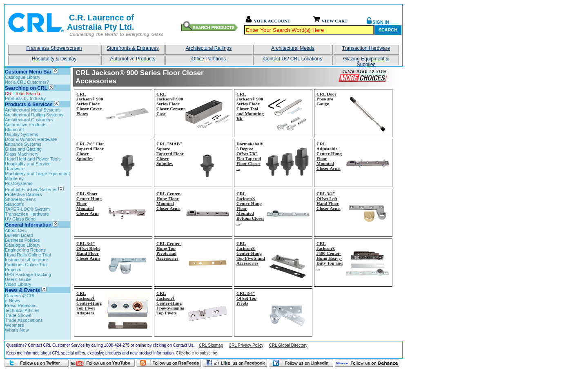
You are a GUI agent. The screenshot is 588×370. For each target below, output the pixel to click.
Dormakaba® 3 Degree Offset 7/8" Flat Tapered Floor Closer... (249, 156)
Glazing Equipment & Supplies (366, 61)
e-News (12, 301)
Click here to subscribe (197, 353)
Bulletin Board (19, 235)
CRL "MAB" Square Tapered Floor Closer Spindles (170, 154)
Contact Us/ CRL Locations (293, 59)
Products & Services (29, 105)
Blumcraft (14, 129)
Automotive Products (133, 59)
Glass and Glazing (23, 149)
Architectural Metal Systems (33, 110)
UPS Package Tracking (28, 274)
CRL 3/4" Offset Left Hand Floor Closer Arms (329, 201)
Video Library (18, 284)
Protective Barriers (23, 194)
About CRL (16, 230)
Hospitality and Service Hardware (28, 166)
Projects (13, 270)
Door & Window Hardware (31, 139)
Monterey (14, 178)
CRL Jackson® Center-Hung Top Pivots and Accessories (251, 253)
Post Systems (19, 183)
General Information (28, 225)
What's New (17, 330)
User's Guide (18, 279)
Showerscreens (20, 199)
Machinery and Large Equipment (37, 174)
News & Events (22, 290)
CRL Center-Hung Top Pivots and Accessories (169, 251)
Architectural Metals (293, 48)
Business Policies (22, 240)
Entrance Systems (23, 144)
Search (388, 30)
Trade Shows (18, 315)
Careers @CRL (20, 296)
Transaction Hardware (366, 48)
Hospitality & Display (54, 59)
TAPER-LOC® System (27, 209)
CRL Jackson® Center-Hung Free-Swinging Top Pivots (170, 303)
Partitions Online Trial (26, 265)
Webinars (14, 325)
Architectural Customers (29, 120)
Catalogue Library (23, 77)
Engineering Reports (25, 250)
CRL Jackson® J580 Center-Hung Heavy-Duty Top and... (330, 256)
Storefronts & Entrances (133, 48)
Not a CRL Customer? (27, 82)
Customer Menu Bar (28, 72)
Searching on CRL (26, 88)
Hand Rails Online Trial (28, 255)
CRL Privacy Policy (246, 345)
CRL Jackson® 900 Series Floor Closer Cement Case (171, 104)
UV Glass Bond (20, 219)
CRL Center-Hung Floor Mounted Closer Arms (169, 201)
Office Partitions (209, 59)
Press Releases (21, 305)
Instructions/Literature (27, 260)
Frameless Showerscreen (54, 48)
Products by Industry (25, 98)
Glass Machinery (22, 154)
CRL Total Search (22, 94)
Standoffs (14, 204)
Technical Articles (22, 310)
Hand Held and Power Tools (33, 159)
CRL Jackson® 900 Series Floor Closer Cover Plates (90, 104)
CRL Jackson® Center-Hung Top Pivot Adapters (89, 303)
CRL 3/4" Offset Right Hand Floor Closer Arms (88, 251)
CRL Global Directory (288, 345)
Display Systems (21, 134)
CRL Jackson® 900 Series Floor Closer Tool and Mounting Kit (250, 106)
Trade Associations (24, 320)
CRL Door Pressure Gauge (326, 99)
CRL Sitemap (211, 345)
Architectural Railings (209, 48)
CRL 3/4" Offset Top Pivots (246, 298)
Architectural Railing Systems (34, 115)
